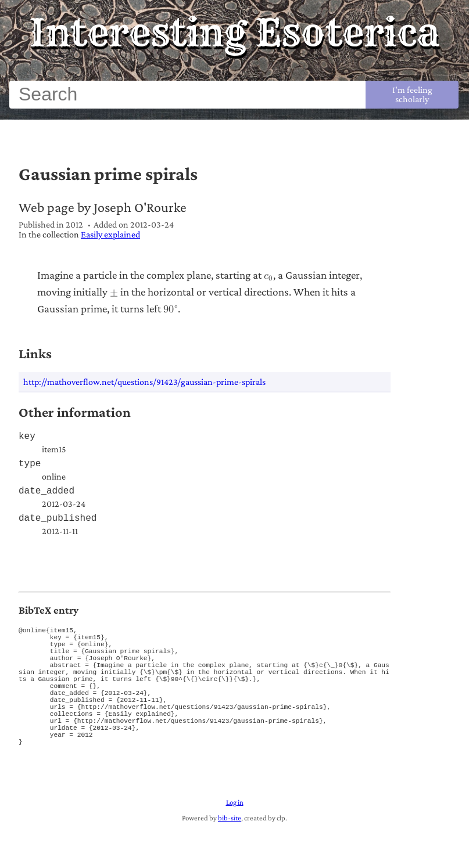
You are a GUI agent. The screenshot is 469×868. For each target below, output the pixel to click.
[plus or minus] (114, 292)
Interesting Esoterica (234, 33)
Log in (235, 841)
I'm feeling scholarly (412, 94)
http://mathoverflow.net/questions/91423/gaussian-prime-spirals (144, 382)
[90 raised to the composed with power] (171, 309)
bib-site (230, 857)
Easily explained (110, 234)
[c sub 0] (268, 275)
